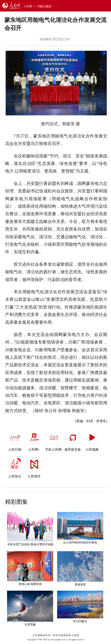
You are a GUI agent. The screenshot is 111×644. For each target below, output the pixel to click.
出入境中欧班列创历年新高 (80, 543)
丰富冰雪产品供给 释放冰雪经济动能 (30, 544)
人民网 (28, 6)
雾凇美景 (80, 585)
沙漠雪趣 (30, 624)
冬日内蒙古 (80, 621)
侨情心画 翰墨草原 (30, 584)
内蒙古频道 (44, 6)
